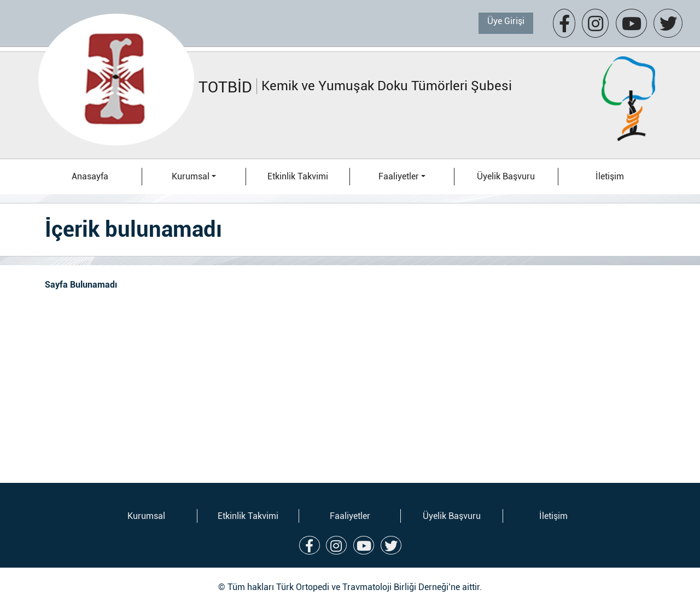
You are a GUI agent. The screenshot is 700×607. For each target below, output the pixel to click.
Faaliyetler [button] (399, 176)
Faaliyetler (350, 516)
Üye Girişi (506, 21)
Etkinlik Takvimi (298, 176)
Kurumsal (146, 516)
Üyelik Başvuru (506, 176)
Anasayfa (90, 176)
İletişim (610, 176)
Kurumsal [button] (191, 176)
